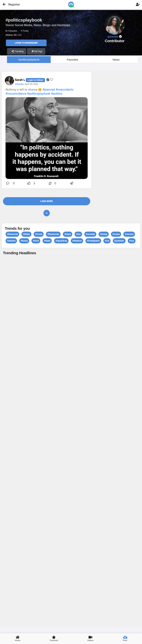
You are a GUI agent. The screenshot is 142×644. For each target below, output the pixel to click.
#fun (78, 234)
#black (68, 234)
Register (12, 4)
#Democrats (53, 234)
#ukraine (11, 241)
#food (36, 241)
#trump (104, 234)
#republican (61, 241)
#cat (107, 241)
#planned (49, 90)
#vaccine (129, 234)
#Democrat (12, 234)
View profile (71, 440)
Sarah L (20, 80)
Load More (47, 201)
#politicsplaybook (29, 60)
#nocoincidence (16, 94)
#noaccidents (65, 90)
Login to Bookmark (26, 43)
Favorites (72, 60)
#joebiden (119, 241)
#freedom (77, 241)
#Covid (39, 234)
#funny (24, 241)
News (116, 60)
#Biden (26, 234)
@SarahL (19, 84)
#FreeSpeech (93, 241)
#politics (57, 94)
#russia (116, 234)
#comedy (90, 234)
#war (132, 241)
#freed (47, 241)
